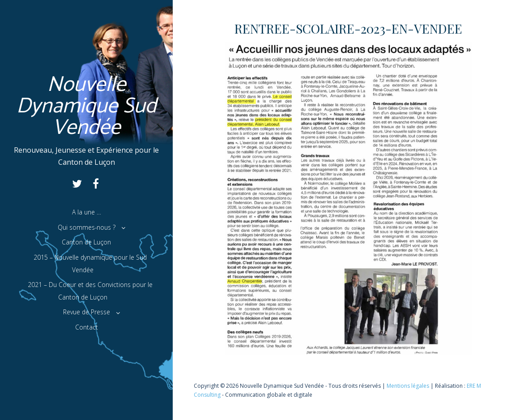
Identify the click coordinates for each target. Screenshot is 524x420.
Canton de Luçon (86, 242)
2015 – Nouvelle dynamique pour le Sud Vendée (90, 264)
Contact (87, 327)
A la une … (87, 212)
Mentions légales (408, 386)
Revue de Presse (87, 312)
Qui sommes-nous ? (87, 227)
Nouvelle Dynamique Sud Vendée (87, 106)
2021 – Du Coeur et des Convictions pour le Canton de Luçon (90, 291)
